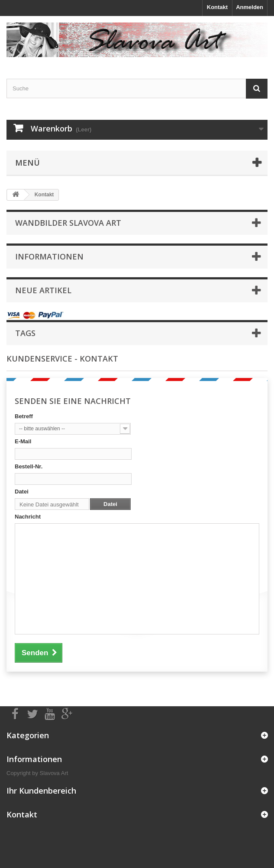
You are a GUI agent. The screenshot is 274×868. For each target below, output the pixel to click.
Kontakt (217, 7)
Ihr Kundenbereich (41, 791)
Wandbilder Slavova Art (68, 223)
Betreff (24, 416)
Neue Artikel (43, 290)
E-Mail (23, 441)
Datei (22, 492)
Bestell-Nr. (29, 466)
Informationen (49, 256)
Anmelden (250, 7)
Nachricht (28, 517)
